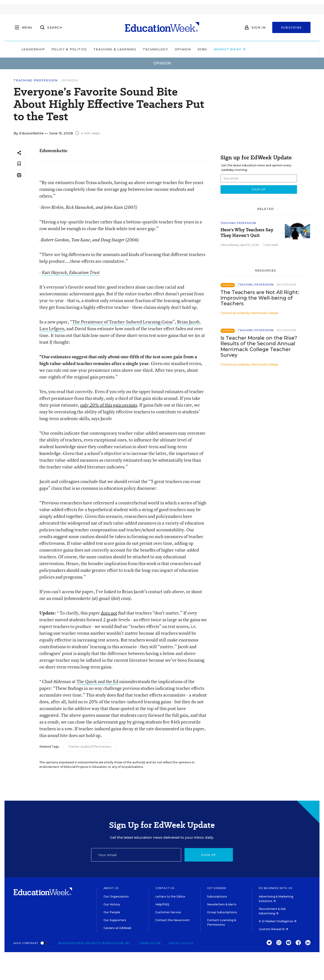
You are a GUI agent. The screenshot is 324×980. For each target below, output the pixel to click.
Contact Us (165, 888)
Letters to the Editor (170, 896)
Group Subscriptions (222, 912)
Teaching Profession (36, 80)
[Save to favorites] (19, 164)
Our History (112, 904)
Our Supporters (115, 920)
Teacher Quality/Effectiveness (90, 747)
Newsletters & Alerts (222, 904)
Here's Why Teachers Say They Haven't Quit (247, 233)
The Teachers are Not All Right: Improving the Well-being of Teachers (260, 298)
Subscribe (291, 27)
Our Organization (116, 896)
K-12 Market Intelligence (278, 921)
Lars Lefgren (52, 329)
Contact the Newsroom (172, 920)
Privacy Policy (181, 943)
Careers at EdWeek (117, 928)
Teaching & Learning (144, 49)
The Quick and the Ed (97, 681)
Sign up (209, 855)
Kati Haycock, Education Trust (71, 272)
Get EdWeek (217, 888)
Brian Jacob (188, 322)
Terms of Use (150, 943)
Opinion (211, 49)
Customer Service (168, 912)
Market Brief (258, 49)
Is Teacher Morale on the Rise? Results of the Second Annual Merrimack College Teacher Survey (259, 346)
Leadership (62, 49)
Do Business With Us (276, 888)
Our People (112, 912)
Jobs (231, 49)
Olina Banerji (230, 245)
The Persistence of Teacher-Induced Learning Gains (122, 322)
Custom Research (273, 929)
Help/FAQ (162, 904)
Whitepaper (287, 285)
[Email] (136, 855)
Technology (184, 49)
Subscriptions (217, 896)
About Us (111, 888)
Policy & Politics (98, 49)
